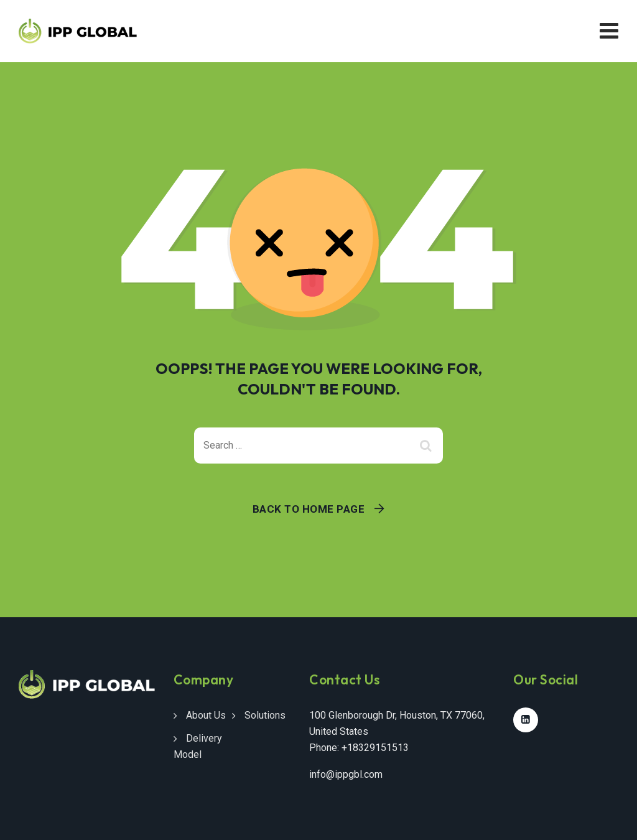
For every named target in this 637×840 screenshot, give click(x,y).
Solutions (265, 715)
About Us (206, 715)
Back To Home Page (309, 509)
